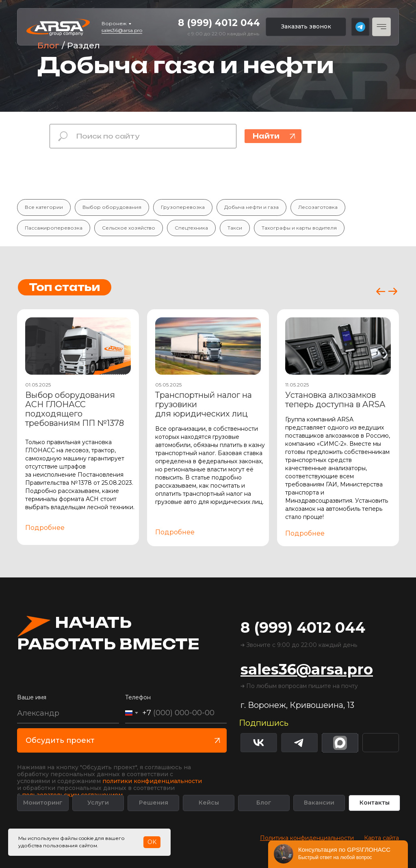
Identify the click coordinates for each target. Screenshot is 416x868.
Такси (235, 228)
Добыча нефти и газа (251, 207)
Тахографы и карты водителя (299, 228)
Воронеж (114, 23)
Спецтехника (191, 228)
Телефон (138, 697)
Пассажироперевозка (54, 228)
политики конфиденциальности (152, 781)
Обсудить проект (60, 740)
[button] (306, 27)
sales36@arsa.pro (122, 30)
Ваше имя (32, 697)
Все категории (44, 207)
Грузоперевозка (183, 207)
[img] (381, 743)
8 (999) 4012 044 (219, 23)
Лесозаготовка (318, 207)
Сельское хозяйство (129, 228)
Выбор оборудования (112, 207)
